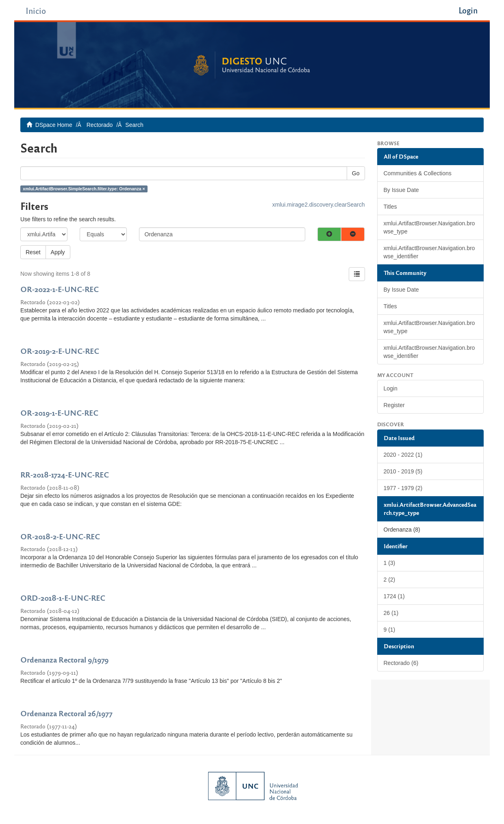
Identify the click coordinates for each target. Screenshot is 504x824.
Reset (33, 252)
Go (356, 173)
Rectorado (100, 125)
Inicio (36, 10)
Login (391, 388)
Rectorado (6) (401, 663)
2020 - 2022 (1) (403, 455)
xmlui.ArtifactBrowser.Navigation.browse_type (429, 227)
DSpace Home (54, 125)
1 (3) (390, 563)
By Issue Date (401, 190)
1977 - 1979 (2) (403, 488)
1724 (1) (394, 596)
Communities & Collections (418, 173)
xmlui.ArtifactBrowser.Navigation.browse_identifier (429, 252)
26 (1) (391, 613)
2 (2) (390, 580)
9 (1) (390, 630)
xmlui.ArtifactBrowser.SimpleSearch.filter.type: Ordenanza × (84, 189)
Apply (58, 252)
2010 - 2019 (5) (403, 471)
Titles (390, 207)
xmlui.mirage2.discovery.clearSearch (319, 205)
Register (394, 405)
